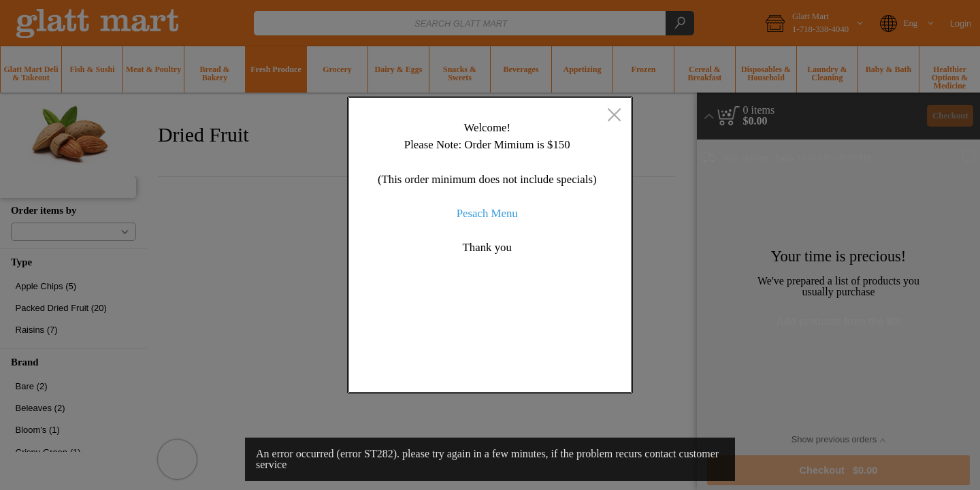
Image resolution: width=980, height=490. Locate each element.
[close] (614, 116)
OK (568, 371)
